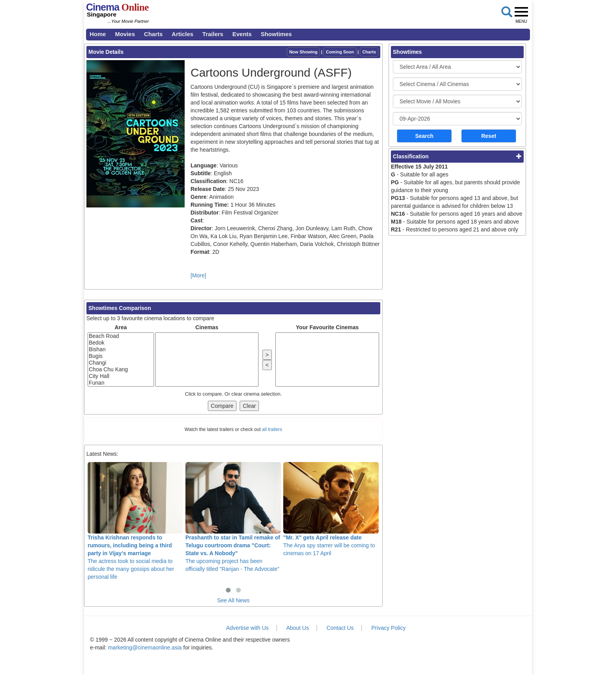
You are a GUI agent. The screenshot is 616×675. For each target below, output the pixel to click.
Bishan (121, 349)
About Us (298, 628)
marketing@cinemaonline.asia (145, 647)
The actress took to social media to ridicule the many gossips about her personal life (135, 521)
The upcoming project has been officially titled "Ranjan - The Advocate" (233, 517)
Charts (154, 34)
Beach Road (121, 336)
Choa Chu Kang (121, 370)
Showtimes (276, 34)
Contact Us (340, 628)
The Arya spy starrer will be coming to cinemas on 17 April (331, 509)
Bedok (121, 343)
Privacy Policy (388, 628)
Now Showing (303, 52)
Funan (121, 383)
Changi (121, 363)
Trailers (213, 34)
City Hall (121, 376)
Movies (125, 34)
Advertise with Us (247, 628)
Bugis (121, 356)
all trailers (272, 429)
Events (242, 34)
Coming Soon (340, 52)
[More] (198, 275)
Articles (182, 34)
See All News (233, 600)
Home (98, 34)
